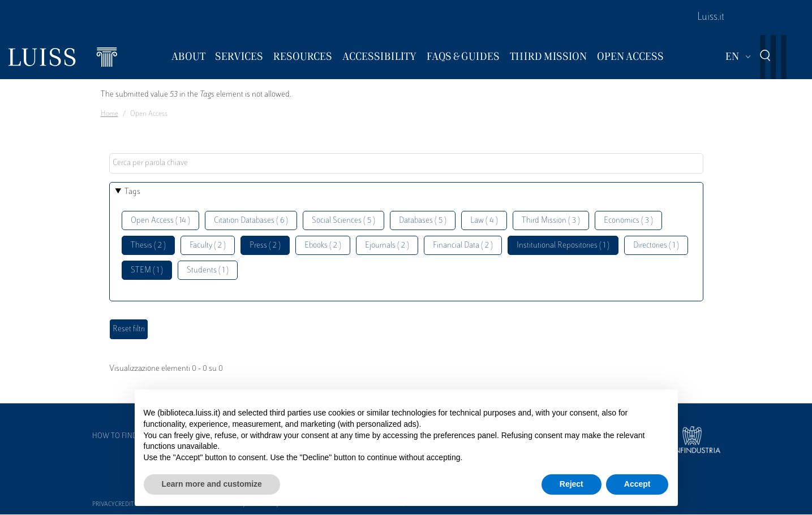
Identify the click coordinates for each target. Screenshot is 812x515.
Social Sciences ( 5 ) (343, 221)
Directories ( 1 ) (656, 246)
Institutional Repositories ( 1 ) (563, 246)
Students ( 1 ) (208, 271)
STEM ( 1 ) (147, 271)
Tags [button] (132, 192)
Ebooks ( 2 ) (323, 246)
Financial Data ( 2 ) (463, 246)
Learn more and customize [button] (212, 484)
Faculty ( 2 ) (208, 246)
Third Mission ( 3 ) (551, 221)
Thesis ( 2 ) (148, 246)
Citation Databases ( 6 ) (251, 221)
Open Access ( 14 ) (160, 221)
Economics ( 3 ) (628, 221)
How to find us (120, 436)
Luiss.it (711, 18)
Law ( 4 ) (484, 221)
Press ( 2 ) (265, 246)
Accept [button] (637, 484)
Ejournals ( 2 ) (387, 246)
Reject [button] (572, 484)
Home (109, 114)
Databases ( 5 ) (423, 221)
